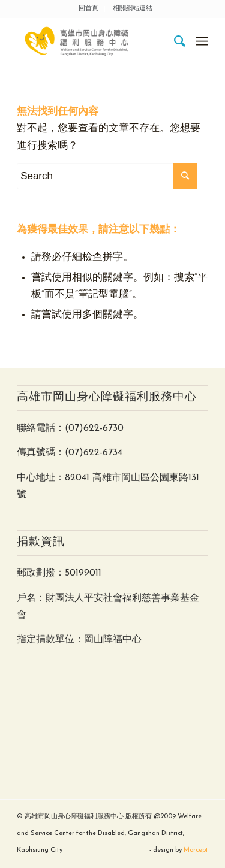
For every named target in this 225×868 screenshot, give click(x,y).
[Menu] (202, 41)
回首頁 (88, 9)
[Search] (174, 41)
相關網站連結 (133, 9)
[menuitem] (89, 9)
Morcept (196, 850)
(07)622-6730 (94, 428)
